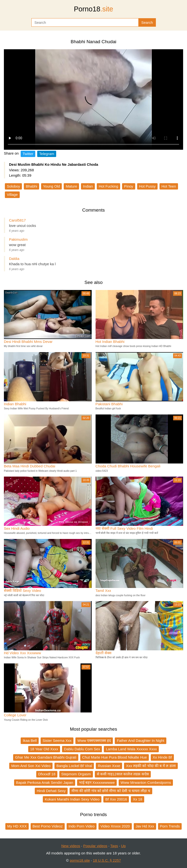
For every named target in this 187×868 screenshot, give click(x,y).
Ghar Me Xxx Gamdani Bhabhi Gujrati (46, 757)
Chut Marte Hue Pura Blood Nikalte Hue (115, 757)
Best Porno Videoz (48, 826)
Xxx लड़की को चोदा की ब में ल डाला (151, 766)
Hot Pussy (147, 186)
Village (12, 194)
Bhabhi (31, 186)
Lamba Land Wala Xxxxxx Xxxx (131, 749)
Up (123, 846)
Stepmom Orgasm (76, 774)
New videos (71, 846)
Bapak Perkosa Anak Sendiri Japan (45, 782)
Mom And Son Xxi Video (31, 766)
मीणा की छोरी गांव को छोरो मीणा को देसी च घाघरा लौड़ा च (111, 791)
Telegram (47, 154)
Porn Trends (170, 826)
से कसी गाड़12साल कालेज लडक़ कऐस (123, 774)
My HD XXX (17, 826)
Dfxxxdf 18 (47, 774)
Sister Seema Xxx (57, 740)
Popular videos (95, 846)
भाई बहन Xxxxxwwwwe (97, 782)
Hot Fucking (108, 186)
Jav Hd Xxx (145, 826)
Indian (88, 186)
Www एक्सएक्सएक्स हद (94, 740)
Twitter (28, 154)
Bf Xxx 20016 (116, 799)
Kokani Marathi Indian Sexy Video (72, 799)
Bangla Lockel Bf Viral (74, 766)
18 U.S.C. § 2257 (107, 860)
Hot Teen (169, 186)
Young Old (52, 186)
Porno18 (94, 9)
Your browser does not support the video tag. (93, 99)
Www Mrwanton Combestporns (146, 782)
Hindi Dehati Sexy (51, 791)
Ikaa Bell (30, 740)
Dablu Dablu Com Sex (82, 749)
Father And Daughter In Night (140, 740)
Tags (114, 846)
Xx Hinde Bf (162, 757)
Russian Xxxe (109, 766)
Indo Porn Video (82, 826)
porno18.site (80, 860)
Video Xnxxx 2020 (115, 826)
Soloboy (13, 186)
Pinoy (129, 186)
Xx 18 (137, 799)
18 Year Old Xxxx (44, 749)
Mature (71, 186)
